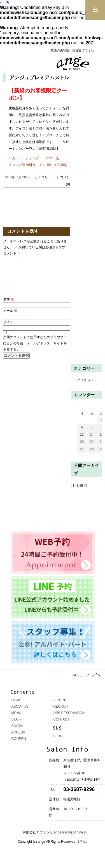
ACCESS (18, 739)
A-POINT (60, 707)
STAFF (17, 726)
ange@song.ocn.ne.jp (70, 839)
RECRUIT (61, 713)
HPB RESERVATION (69, 720)
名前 (9, 306)
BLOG (58, 743)
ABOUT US (20, 713)
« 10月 (5, 2)
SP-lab (82, 848)
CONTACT (61, 726)
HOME (17, 707)
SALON (17, 733)
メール (10, 317)
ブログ (82, 387)
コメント (12, 253)
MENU (16, 720)
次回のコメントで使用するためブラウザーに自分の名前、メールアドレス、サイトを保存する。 (35, 350)
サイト (8, 329)
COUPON (19, 746)
